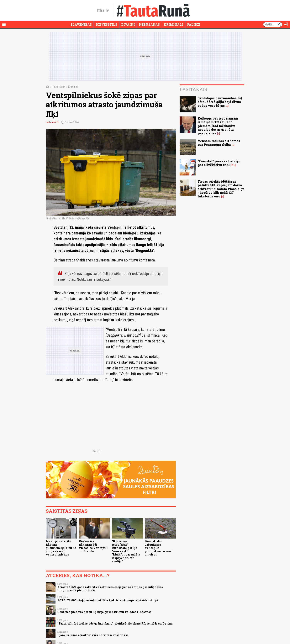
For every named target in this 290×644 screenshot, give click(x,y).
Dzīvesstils (106, 24)
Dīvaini (128, 24)
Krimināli (173, 24)
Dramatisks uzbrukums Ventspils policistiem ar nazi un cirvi (159, 548)
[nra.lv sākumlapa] (103, 10)
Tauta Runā (59, 87)
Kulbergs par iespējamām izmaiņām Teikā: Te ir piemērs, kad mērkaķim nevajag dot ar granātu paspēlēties (218, 126)
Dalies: (97, 451)
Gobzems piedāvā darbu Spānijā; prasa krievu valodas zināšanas (104, 612)
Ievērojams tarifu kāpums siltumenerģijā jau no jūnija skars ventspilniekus (61, 548)
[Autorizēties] (286, 24)
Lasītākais (193, 89)
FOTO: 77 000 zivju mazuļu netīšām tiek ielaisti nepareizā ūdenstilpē (108, 600)
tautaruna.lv (52, 122)
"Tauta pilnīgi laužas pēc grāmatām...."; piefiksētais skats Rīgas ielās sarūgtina (115, 623)
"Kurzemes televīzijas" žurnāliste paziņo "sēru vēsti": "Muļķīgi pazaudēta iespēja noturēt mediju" (126, 551)
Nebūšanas (149, 24)
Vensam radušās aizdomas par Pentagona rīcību (219, 143)
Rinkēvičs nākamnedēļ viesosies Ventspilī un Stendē (93, 546)
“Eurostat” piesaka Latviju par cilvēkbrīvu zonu (219, 163)
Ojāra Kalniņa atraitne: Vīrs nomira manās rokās (93, 635)
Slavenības (81, 24)
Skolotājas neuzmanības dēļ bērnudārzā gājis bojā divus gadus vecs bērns (220, 102)
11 (234, 165)
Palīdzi (194, 24)
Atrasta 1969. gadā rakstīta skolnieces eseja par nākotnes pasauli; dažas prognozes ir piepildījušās (110, 589)
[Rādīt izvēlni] (4, 24)
